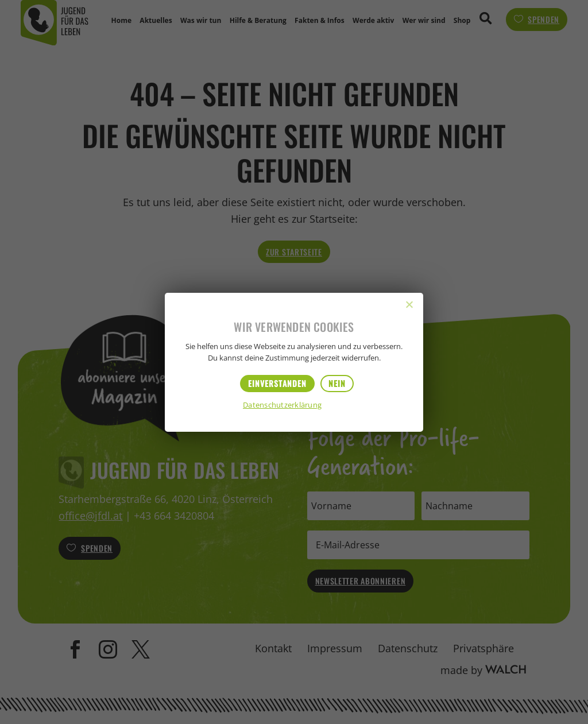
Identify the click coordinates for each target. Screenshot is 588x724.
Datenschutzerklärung (282, 406)
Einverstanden (277, 383)
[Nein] (409, 304)
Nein (337, 383)
